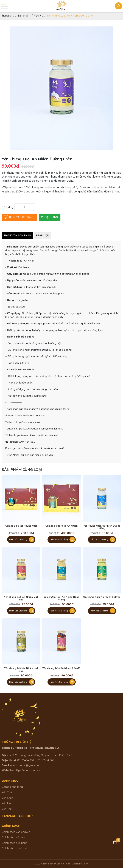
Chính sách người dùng (16, 848)
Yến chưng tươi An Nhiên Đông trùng (62, 598)
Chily (85, 864)
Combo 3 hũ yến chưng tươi (21, 526)
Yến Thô (7, 809)
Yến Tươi (7, 792)
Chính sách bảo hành (15, 843)
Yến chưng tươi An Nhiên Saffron (102, 597)
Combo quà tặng (12, 787)
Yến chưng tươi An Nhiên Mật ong (21, 598)
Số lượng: (8, 207)
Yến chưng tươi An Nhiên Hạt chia (21, 670)
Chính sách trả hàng (14, 837)
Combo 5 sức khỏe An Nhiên (61, 526)
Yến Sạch (7, 798)
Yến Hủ (6, 803)
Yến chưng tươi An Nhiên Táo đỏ (62, 668)
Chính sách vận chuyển (16, 832)
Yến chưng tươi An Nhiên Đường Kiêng (102, 527)
